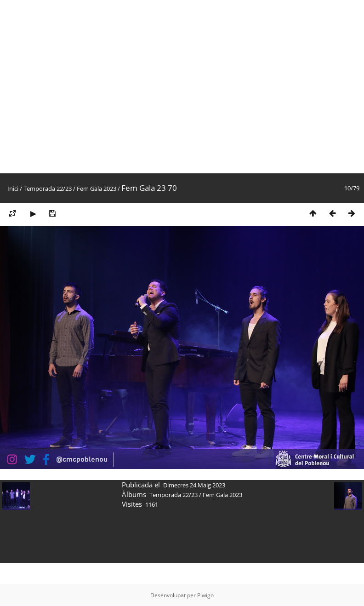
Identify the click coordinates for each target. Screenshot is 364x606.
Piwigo (205, 595)
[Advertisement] (87, 87)
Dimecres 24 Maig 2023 (194, 485)
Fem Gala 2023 (97, 189)
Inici (13, 189)
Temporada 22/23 (48, 189)
